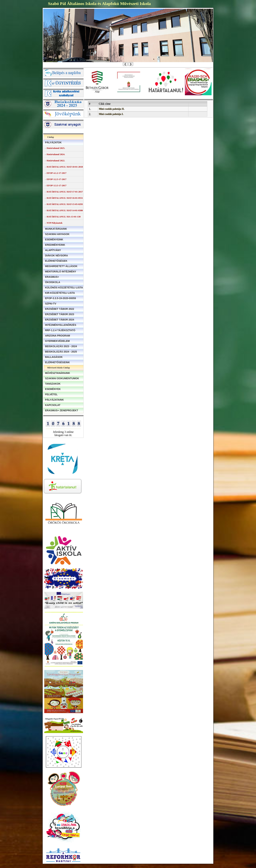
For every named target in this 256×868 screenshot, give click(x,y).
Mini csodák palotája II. (112, 109)
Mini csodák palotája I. (111, 114)
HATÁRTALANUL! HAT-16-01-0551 (65, 198)
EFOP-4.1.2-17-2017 (57, 173)
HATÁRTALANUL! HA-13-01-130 (64, 217)
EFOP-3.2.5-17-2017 (57, 179)
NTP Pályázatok (55, 223)
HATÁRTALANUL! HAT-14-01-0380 (65, 210)
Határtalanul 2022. (56, 161)
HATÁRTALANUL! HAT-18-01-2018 (65, 167)
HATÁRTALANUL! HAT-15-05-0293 (65, 204)
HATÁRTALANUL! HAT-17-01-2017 (65, 192)
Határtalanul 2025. (56, 148)
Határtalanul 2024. (56, 154)
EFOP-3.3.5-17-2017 (57, 186)
